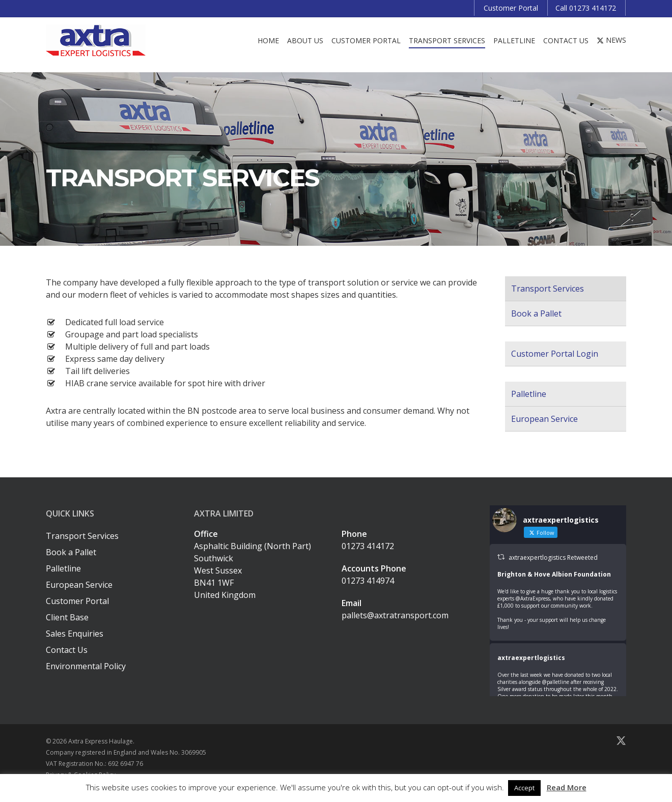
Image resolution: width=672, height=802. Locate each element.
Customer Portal (77, 601)
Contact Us (67, 650)
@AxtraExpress (533, 598)
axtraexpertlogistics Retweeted (553, 557)
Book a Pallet (536, 313)
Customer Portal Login (555, 354)
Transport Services (548, 289)
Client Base (67, 617)
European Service (544, 419)
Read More (567, 787)
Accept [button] (524, 788)
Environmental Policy (86, 666)
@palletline (556, 682)
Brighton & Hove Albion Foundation (554, 574)
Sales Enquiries (75, 634)
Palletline (529, 394)
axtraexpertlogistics (531, 658)
